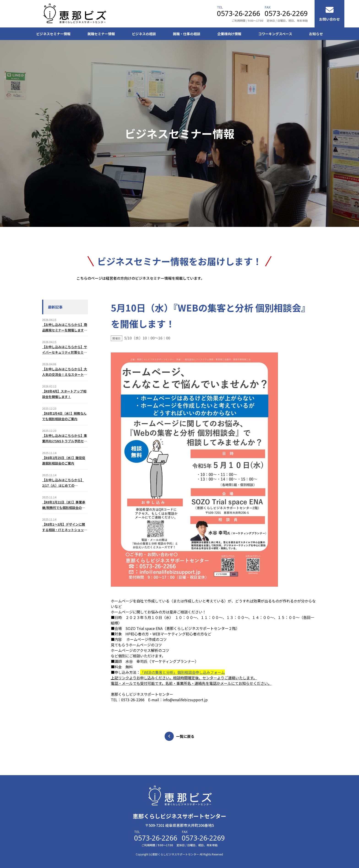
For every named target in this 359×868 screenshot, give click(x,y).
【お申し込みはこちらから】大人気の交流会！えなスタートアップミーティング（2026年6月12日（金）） (65, 372)
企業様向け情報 (229, 34)
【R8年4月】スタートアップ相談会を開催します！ (64, 394)
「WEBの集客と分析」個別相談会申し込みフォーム (182, 672)
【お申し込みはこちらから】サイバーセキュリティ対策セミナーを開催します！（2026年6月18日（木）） (65, 350)
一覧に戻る (179, 736)
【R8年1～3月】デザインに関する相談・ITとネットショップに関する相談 (65, 527)
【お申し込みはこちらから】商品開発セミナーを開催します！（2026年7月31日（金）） (65, 328)
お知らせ (316, 34)
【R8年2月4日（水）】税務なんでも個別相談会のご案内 (64, 416)
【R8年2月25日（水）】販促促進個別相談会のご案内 (64, 460)
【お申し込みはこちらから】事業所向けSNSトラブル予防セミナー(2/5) (65, 438)
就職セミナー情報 (101, 34)
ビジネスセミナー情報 (53, 34)
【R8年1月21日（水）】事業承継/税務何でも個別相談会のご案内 (64, 505)
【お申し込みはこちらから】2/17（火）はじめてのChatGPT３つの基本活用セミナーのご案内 (64, 483)
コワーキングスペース (275, 34)
